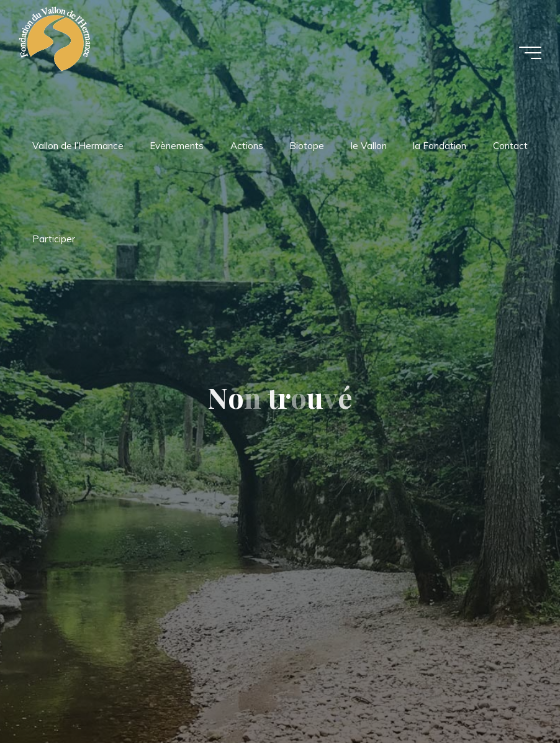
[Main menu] (530, 53)
